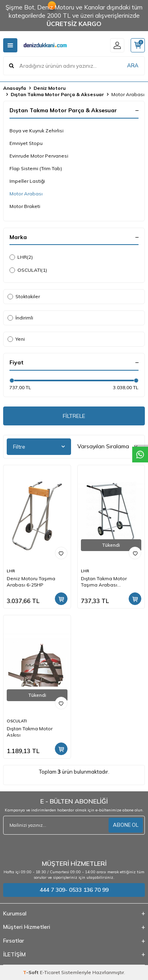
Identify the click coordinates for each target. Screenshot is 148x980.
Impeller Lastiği (27, 181)
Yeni (16, 339)
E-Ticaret (50, 972)
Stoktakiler (24, 296)
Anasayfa (15, 88)
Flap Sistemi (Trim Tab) (36, 168)
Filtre (39, 447)
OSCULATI (28, 270)
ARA (133, 65)
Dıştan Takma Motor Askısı (30, 732)
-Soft (31, 972)
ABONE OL (126, 825)
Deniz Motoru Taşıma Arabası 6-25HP (31, 582)
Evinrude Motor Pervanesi (39, 156)
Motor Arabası (26, 194)
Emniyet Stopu (26, 143)
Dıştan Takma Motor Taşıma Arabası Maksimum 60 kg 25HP (107, 582)
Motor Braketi (25, 206)
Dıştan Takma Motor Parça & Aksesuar (57, 94)
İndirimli (20, 318)
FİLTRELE (74, 416)
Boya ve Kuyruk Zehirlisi (37, 131)
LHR (21, 257)
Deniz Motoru (50, 88)
